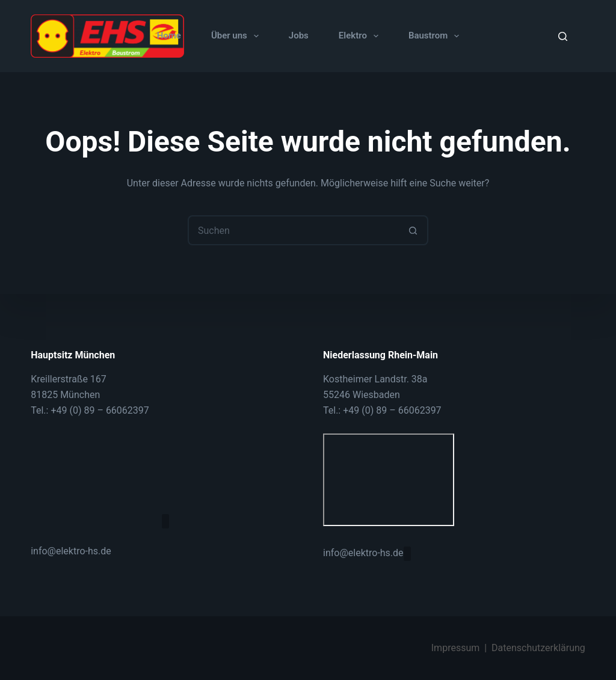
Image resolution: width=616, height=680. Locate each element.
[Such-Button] (413, 230)
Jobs (299, 35)
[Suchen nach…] (293, 230)
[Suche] (563, 36)
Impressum (456, 648)
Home (169, 35)
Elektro (361, 36)
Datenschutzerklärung (538, 648)
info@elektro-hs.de (71, 550)
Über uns (237, 36)
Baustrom (436, 36)
